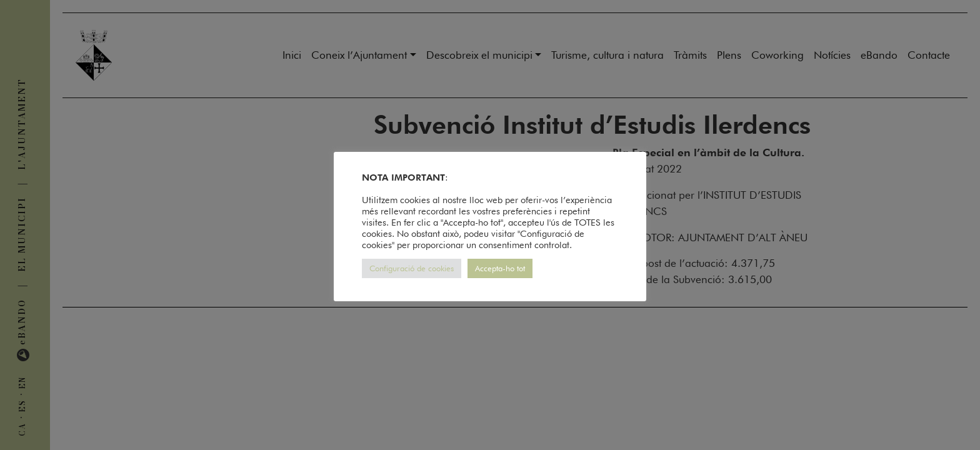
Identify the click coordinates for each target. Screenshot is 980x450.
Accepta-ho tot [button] (500, 268)
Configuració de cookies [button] (412, 268)
